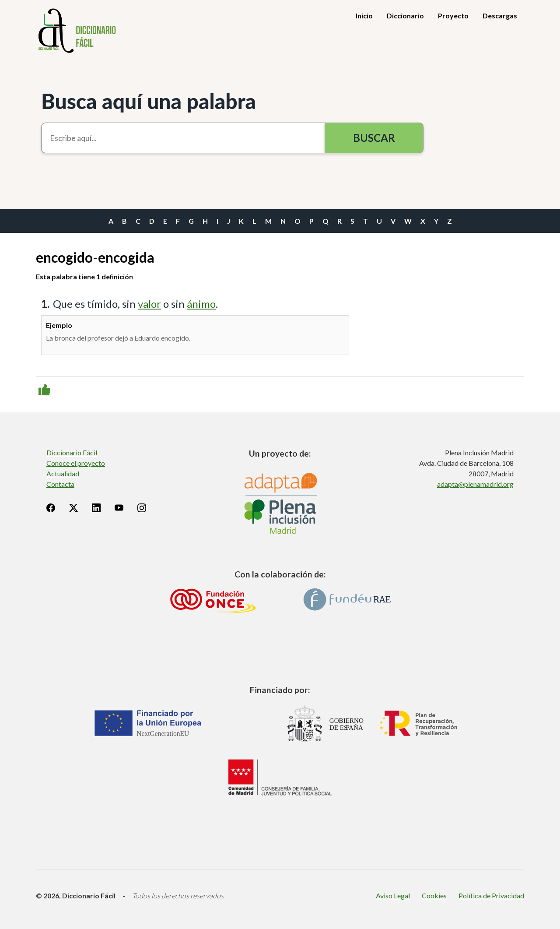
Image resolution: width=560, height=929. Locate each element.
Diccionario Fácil (72, 452)
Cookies (434, 896)
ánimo (201, 304)
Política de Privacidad (491, 896)
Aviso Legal (393, 896)
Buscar (374, 138)
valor (149, 304)
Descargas (500, 16)
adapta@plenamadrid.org (475, 484)
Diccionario (405, 16)
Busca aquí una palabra (149, 101)
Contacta (60, 484)
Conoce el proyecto (76, 463)
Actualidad (63, 473)
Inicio (364, 16)
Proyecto (453, 16)
